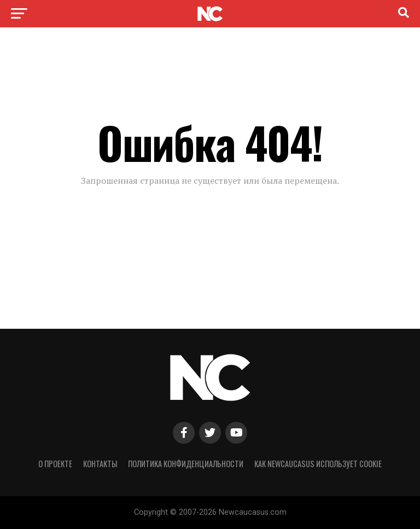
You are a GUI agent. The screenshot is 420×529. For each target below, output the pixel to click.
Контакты (100, 464)
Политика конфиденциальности (186, 464)
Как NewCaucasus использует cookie (318, 464)
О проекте (55, 464)
